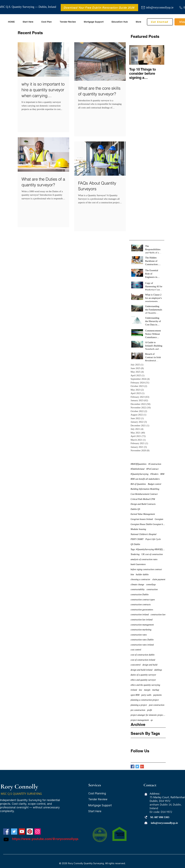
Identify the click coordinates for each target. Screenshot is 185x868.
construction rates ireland (142, 645)
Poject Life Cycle (153, 539)
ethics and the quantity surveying (145, 685)
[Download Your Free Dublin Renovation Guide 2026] (99, 8)
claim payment (159, 579)
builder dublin (142, 575)
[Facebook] (6, 832)
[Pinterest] (30, 832)
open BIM (135, 695)
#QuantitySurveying (140, 474)
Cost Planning (97, 793)
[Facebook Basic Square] (132, 767)
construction (152, 589)
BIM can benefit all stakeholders (145, 479)
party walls (146, 695)
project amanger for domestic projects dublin (148, 715)
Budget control (154, 484)
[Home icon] (146, 794)
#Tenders (154, 474)
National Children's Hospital (144, 534)
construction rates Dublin (142, 640)
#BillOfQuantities (139, 464)
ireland (134, 690)
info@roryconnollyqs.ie (160, 7)
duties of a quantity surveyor (143, 675)
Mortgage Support (100, 805)
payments (158, 695)
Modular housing (138, 529)
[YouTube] (22, 832)
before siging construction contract (146, 569)
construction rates (139, 635)
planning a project (139, 705)
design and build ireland (142, 670)
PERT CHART (137, 539)
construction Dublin (140, 595)
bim (132, 575)
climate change (137, 585)
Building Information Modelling (145, 489)
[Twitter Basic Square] (137, 767)
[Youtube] (6, 839)
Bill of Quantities (138, 484)
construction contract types (143, 600)
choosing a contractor (141, 579)
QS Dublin (135, 544)
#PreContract (152, 469)
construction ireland (140, 615)
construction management (142, 625)
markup (156, 690)
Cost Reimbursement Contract (144, 494)
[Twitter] (14, 832)
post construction (157, 705)
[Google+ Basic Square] (142, 767)
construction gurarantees (142, 610)
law (140, 690)
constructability (138, 589)
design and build (150, 665)
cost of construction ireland (143, 660)
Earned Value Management (143, 514)
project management (140, 720)
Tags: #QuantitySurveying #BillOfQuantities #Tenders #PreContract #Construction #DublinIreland (148, 549)
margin (147, 690)
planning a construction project (145, 700)
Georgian (159, 519)
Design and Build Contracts (143, 504)
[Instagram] (38, 832)
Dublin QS (135, 509)
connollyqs (151, 585)
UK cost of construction (152, 554)
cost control (136, 650)
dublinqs (158, 670)
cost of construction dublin (143, 655)
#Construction (155, 464)
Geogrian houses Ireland (142, 519)
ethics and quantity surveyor (143, 680)
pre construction (138, 710)
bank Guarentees (138, 564)
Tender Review (98, 799)
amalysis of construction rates (144, 559)
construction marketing (141, 630)
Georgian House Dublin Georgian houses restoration (148, 524)
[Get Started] (160, 22)
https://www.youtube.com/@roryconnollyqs (45, 839)
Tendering (135, 554)
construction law (158, 615)
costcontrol (136, 665)
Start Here (95, 811)
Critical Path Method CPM (143, 499)
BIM (162, 474)
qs (152, 720)
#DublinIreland (138, 469)
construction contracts (141, 605)
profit (150, 710)
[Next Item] (159, 55)
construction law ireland (142, 620)
